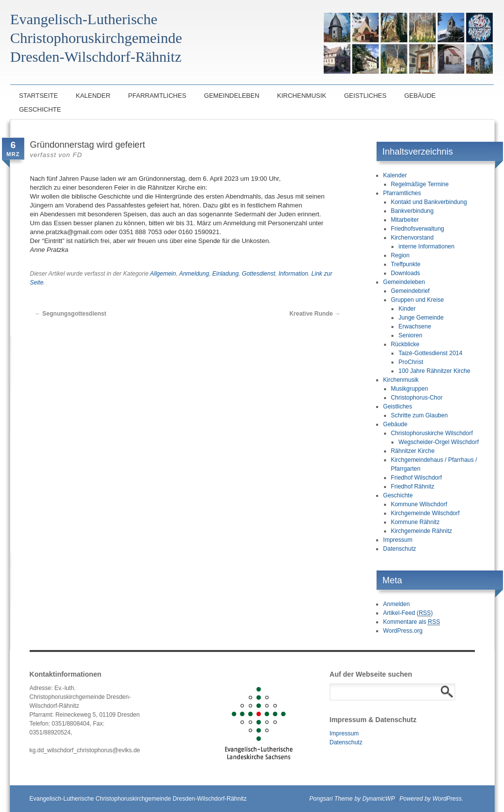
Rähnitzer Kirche (413, 451)
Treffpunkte (406, 264)
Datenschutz (400, 549)
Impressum (398, 540)
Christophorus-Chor (417, 398)
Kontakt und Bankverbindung (429, 202)
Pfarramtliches (157, 96)
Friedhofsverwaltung (418, 229)
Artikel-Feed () (408, 613)
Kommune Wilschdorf (419, 504)
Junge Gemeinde (421, 318)
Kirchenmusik (302, 96)
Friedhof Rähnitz (413, 487)
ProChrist (411, 362)
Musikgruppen (409, 389)
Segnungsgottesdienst (71, 314)
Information (293, 274)
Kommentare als (411, 622)
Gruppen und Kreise (417, 300)
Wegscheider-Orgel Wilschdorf (439, 442)
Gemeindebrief (410, 291)
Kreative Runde (315, 314)
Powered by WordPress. (431, 799)
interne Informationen (426, 246)
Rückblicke (405, 344)
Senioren (410, 335)
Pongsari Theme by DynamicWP (352, 799)
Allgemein (163, 274)
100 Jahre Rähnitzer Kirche (434, 371)
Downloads (406, 273)
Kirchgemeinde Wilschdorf (425, 513)
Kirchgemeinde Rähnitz (422, 531)
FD (77, 155)
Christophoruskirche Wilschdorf (432, 433)
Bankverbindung (412, 211)
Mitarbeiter (405, 220)
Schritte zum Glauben (419, 415)
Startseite (39, 96)
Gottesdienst (258, 274)
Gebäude (420, 96)
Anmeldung (194, 274)
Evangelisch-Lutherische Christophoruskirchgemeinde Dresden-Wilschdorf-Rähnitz (138, 799)
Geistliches (365, 96)
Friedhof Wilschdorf (416, 478)
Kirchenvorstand (412, 238)
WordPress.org (403, 631)
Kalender (93, 96)
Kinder (407, 309)
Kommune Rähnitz (415, 522)
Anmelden (396, 604)
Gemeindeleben (232, 96)
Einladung (225, 274)
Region (400, 255)
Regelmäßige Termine (420, 184)
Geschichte (40, 109)
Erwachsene (415, 326)
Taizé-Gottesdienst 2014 (430, 353)
